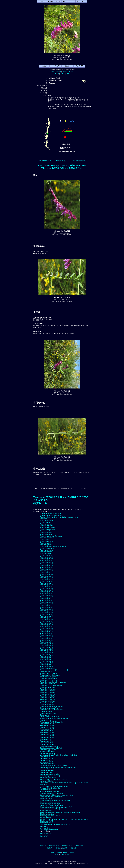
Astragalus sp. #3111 (47, 703)
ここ (75, 489)
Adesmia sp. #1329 (47, 567)
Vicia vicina (44, 835)
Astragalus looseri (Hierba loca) (51, 686)
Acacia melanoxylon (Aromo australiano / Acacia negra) (59, 517)
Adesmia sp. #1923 (47, 562)
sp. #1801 (43, 837)
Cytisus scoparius (46, 712)
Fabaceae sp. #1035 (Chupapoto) (52, 722)
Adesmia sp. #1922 (47, 560)
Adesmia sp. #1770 (47, 635)
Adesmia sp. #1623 (47, 593)
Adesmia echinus (46, 534)
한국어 (57, 74)
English (52, 72)
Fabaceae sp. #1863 (47, 731)
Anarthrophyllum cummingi (49, 673)
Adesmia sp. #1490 (47, 574)
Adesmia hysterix (46, 545)
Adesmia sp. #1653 (47, 616)
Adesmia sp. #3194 (47, 666)
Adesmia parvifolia (46, 550)
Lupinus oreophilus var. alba (50, 774)
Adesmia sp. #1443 (47, 571)
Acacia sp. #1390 (46, 519)
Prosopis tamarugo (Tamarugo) (51, 792)
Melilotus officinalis (46, 781)
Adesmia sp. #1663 (47, 628)
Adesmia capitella (46, 531)
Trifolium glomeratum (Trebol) (50, 816)
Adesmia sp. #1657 (47, 621)
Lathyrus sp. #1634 (47, 758)
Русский (72, 72)
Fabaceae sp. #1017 (47, 720)
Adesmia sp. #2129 (47, 646)
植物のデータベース (55, 846)
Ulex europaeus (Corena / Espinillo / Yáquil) (55, 825)
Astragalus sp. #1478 (47, 691)
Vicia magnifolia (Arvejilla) (49, 830)
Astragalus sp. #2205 (47, 701)
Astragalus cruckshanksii (49, 680)
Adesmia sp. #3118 (47, 661)
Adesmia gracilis (46, 543)
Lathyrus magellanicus (48, 753)
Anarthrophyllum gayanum (49, 677)
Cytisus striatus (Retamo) (49, 713)
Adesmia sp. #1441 (47, 569)
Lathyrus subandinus (47, 764)
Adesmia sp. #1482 (47, 573)
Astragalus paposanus (48, 687)
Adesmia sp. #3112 (47, 658)
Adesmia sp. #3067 (47, 656)
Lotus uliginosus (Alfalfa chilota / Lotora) (54, 765)
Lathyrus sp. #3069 (47, 762)
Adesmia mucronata (47, 548)
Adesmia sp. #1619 (47, 590)
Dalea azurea (45, 715)
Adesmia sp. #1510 (47, 576)
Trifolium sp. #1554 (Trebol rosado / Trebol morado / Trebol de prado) (64, 819)
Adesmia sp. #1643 (47, 609)
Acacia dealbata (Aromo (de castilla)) (53, 515)
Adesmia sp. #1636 (47, 604)
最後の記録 (74, 848)
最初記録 (49, 848)
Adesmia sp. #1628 (47, 597)
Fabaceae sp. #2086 (47, 736)
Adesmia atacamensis (48, 529)
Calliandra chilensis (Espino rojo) (51, 710)
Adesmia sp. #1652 (47, 614)
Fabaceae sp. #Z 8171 (48, 745)
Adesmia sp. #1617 (47, 587)
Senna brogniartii (46, 798)
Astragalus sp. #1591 (47, 696)
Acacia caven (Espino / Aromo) (51, 514)
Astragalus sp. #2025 (47, 699)
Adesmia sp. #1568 (47, 580)
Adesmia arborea (46, 524)
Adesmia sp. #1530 (47, 578)
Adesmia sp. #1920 (47, 559)
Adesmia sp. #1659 (47, 623)
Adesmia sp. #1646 (47, 611)
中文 (68, 74)
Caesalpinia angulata (47, 705)
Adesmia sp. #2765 (47, 651)
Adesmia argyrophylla (47, 527)
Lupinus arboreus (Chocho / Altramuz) (53, 769)
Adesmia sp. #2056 (47, 642)
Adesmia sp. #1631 (47, 599)
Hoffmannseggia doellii (48, 750)
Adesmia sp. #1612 (47, 581)
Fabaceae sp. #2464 (47, 741)
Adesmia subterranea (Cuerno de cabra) (54, 670)
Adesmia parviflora (46, 520)
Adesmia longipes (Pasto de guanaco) (53, 547)
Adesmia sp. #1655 (47, 620)
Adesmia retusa (45, 553)
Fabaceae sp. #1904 (47, 732)
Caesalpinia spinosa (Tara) (49, 708)
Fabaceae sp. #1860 (47, 729)
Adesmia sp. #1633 (47, 602)
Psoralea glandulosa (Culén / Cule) (52, 793)
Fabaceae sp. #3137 (47, 743)
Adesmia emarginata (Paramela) (51, 536)
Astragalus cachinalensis (49, 679)
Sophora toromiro (46, 811)
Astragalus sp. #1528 (47, 694)
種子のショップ (80, 846)
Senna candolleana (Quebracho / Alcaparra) (55, 800)
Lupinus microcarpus (47, 771)
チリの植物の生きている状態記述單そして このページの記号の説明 (62, 161)
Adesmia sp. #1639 (47, 607)
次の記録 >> (66, 848)
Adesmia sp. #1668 (47, 632)
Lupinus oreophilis (46, 772)
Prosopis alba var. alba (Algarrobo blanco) (54, 786)
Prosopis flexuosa (46, 790)
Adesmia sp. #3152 (47, 665)
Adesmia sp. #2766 (47, 653)
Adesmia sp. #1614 (47, 583)
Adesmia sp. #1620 (47, 592)
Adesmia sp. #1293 (47, 564)
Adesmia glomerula (47, 541)
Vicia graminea (45, 828)
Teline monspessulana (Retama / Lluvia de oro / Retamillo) (60, 812)
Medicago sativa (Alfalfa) (48, 778)
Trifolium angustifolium (48, 814)
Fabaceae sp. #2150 (47, 738)
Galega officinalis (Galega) (49, 746)
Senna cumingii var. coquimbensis (52, 805)
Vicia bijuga (44, 826)
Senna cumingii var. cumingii (50, 804)
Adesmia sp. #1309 (47, 566)
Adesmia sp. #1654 (47, 618)
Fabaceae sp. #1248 (47, 724)
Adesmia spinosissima (48, 668)
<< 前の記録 (57, 848)
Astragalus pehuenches (48, 689)
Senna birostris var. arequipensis (51, 797)
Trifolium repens (46, 818)
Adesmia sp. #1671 (47, 633)
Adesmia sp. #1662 (47, 626)
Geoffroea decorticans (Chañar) (51, 748)
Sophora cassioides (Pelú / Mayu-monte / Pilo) (56, 807)
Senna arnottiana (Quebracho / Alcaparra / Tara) (57, 795)
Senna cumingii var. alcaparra (50, 802)
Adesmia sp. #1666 (47, 630)
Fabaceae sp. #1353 (47, 727)
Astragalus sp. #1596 (47, 698)
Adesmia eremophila (47, 538)
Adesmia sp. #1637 (47, 606)
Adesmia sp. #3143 (47, 663)
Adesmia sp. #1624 (47, 595)
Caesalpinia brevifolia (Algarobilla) (52, 706)
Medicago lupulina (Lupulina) (50, 776)
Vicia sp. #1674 (45, 833)
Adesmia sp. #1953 (47, 640)
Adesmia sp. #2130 (47, 647)
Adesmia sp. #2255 (47, 649)
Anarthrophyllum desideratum (50, 675)
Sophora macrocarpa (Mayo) (50, 809)
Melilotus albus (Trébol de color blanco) (54, 779)
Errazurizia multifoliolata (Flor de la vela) (54, 719)
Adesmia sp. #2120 (47, 644)
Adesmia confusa (46, 533)
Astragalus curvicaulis (48, 684)
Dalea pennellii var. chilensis (50, 717)
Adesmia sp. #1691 (47, 557)
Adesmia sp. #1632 (47, 600)
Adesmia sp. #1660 (47, 625)
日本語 (63, 74)
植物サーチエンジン (68, 846)
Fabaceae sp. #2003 (47, 734)
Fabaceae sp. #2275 (47, 739)
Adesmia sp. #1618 (47, 588)
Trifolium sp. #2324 (47, 823)
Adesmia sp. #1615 (47, 585)
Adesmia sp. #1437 (47, 555)
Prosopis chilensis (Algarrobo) (50, 788)
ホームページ (43, 846)
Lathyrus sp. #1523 (47, 757)
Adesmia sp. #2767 (47, 654)
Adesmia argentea (46, 526)
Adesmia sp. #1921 (47, 639)
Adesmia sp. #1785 (47, 637)
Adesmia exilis (45, 540)
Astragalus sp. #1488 (47, 692)
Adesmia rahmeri (46, 552)
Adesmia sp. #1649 (47, 613)
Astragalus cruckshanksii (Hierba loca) (53, 682)
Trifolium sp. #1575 (47, 821)
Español (58, 72)
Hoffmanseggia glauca (48, 752)
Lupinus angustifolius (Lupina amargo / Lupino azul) (58, 767)
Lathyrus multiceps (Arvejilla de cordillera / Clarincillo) (58, 755)
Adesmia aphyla (46, 522)
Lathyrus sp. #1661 (47, 760)
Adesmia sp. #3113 (47, 659)
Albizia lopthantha (46, 672)
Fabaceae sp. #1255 (47, 725)
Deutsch (65, 72)
